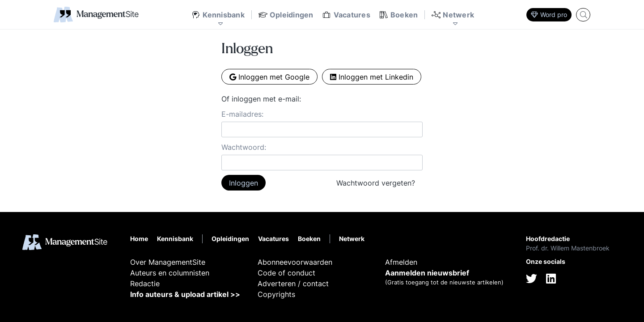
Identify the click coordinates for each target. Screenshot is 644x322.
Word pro (549, 15)
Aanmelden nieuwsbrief (427, 273)
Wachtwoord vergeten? (376, 183)
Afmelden (401, 262)
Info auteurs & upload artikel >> (185, 294)
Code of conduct (286, 273)
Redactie (145, 284)
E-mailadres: (242, 114)
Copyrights (276, 294)
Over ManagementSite (168, 262)
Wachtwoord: (244, 147)
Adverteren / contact (293, 284)
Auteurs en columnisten (170, 273)
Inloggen (244, 183)
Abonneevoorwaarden (295, 262)
